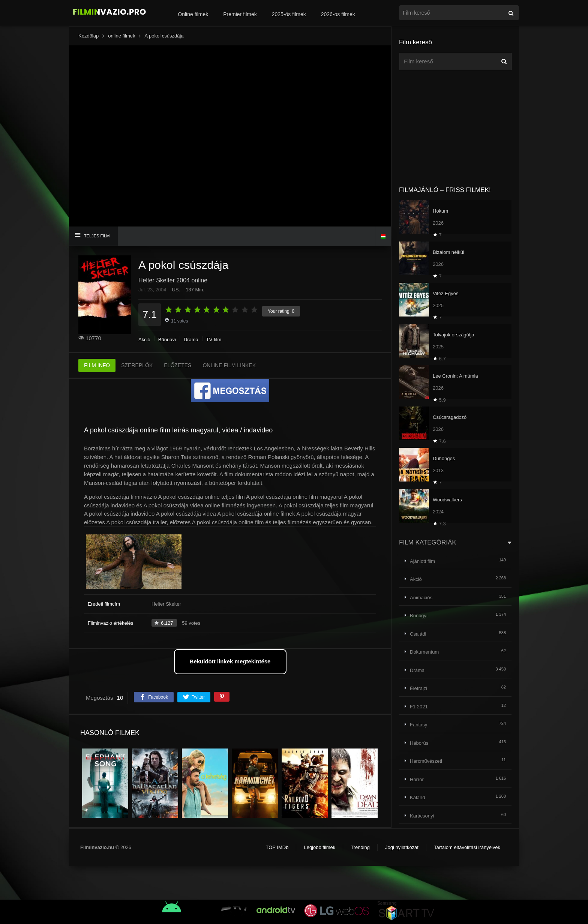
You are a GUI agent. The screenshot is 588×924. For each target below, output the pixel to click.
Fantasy (418, 725)
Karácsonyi (422, 816)
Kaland (417, 797)
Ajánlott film (422, 561)
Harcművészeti (426, 761)
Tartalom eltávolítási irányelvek (467, 847)
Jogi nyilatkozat (402, 847)
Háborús (419, 743)
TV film (214, 340)
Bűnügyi (167, 340)
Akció (144, 340)
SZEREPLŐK (137, 365)
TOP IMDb (277, 847)
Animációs (421, 598)
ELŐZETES (178, 365)
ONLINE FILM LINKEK (229, 365)
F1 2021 (419, 707)
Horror (417, 779)
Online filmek (193, 14)
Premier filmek (240, 14)
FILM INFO (97, 365)
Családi (418, 634)
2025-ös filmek (289, 14)
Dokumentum (424, 652)
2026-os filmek (338, 14)
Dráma (191, 340)
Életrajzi (418, 688)
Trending (360, 847)
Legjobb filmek (319, 847)
